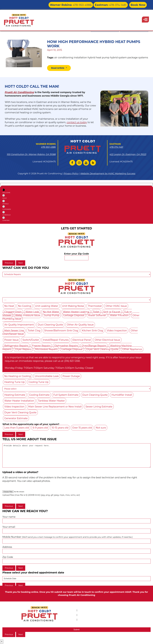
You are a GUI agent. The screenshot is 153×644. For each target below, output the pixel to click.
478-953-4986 (87, 4)
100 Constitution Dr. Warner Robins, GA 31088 (31, 155)
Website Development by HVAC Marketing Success (108, 174)
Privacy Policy (71, 174)
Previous (9, 263)
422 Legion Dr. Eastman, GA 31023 (128, 155)
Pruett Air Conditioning (19, 93)
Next (21, 263)
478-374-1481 (117, 4)
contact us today (77, 123)
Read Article (59, 68)
